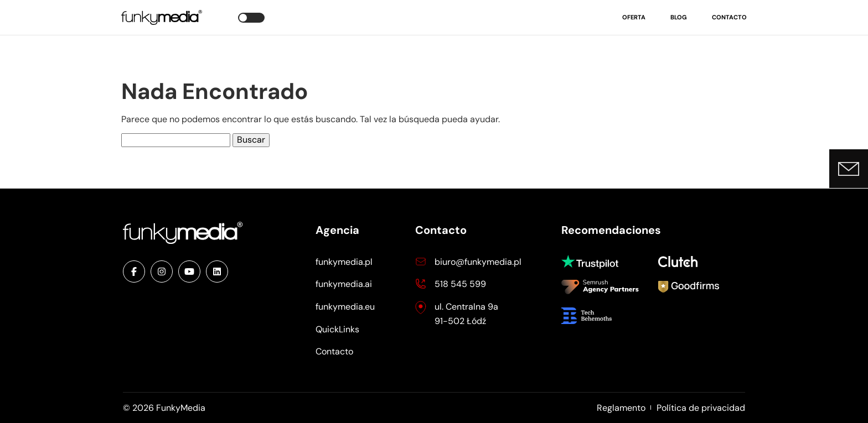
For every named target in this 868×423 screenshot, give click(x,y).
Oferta (634, 17)
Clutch (680, 262)
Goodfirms (689, 288)
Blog (679, 17)
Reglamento (621, 408)
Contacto (729, 17)
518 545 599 (460, 284)
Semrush (600, 288)
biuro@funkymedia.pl (478, 262)
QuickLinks (337, 329)
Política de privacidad (701, 408)
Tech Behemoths (595, 316)
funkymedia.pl (344, 262)
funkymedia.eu (345, 307)
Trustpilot (595, 262)
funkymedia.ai (344, 284)
